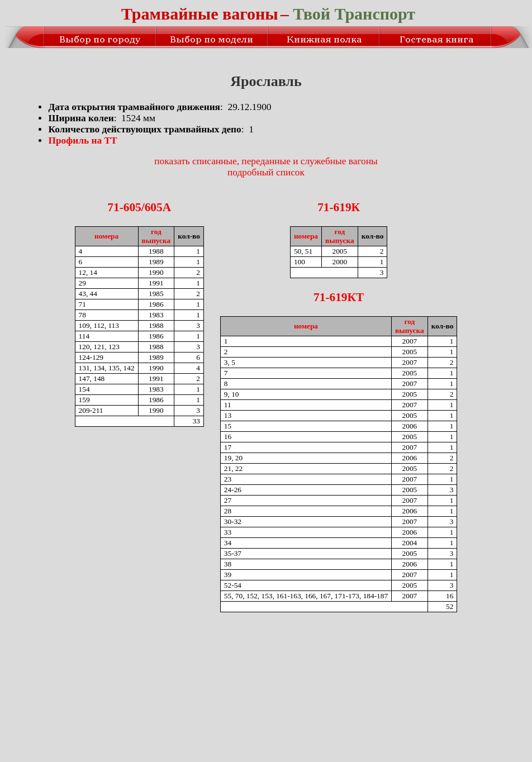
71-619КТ (339, 297)
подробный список (266, 172)
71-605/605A (139, 207)
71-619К (339, 207)
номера (106, 236)
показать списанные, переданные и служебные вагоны (266, 161)
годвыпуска (156, 236)
